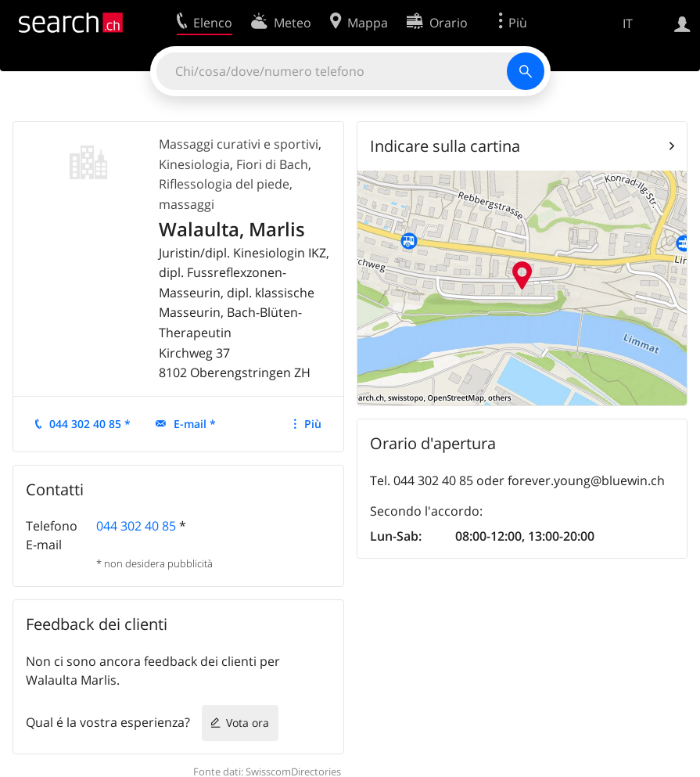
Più (313, 424)
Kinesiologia (194, 164)
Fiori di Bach (272, 164)
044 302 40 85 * (90, 424)
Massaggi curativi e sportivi (239, 144)
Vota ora (248, 723)
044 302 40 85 (136, 526)
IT (628, 23)
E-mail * (195, 424)
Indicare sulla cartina (445, 146)
